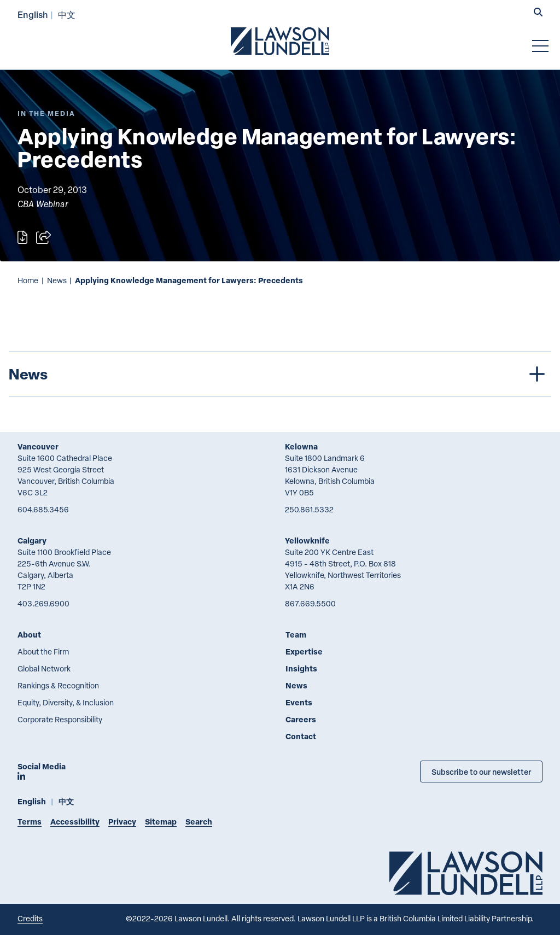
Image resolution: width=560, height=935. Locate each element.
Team (296, 635)
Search (199, 822)
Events (299, 702)
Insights (301, 668)
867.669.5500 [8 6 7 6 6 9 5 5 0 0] (310, 603)
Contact (301, 736)
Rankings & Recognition (58, 685)
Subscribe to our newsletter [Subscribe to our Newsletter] (481, 772)
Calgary (32, 540)
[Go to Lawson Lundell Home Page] (280, 41)
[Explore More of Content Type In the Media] (46, 113)
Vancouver (38, 446)
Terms (30, 822)
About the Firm (43, 651)
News (57, 280)
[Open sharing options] (43, 237)
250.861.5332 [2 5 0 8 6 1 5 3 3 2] (309, 509)
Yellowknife (307, 540)
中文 (67, 14)
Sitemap (161, 822)
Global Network (44, 668)
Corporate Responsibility (60, 719)
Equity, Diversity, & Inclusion (66, 702)
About (29, 635)
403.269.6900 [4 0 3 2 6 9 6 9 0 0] (43, 603)
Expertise (304, 651)
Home (28, 280)
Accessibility (75, 822)
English (33, 14)
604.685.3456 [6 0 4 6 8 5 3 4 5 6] (43, 509)
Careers (301, 719)
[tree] (280, 374)
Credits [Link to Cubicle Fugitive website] (30, 918)
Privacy (122, 822)
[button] (538, 13)
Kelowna (301, 446)
